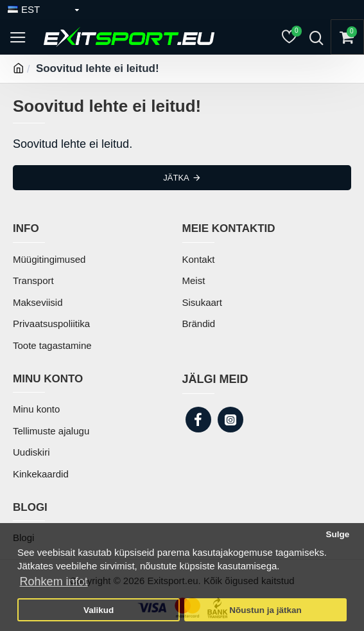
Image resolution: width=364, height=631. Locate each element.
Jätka (176, 178)
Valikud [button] (99, 610)
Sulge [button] (337, 534)
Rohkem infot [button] (54, 582)
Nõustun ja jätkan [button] (265, 610)
